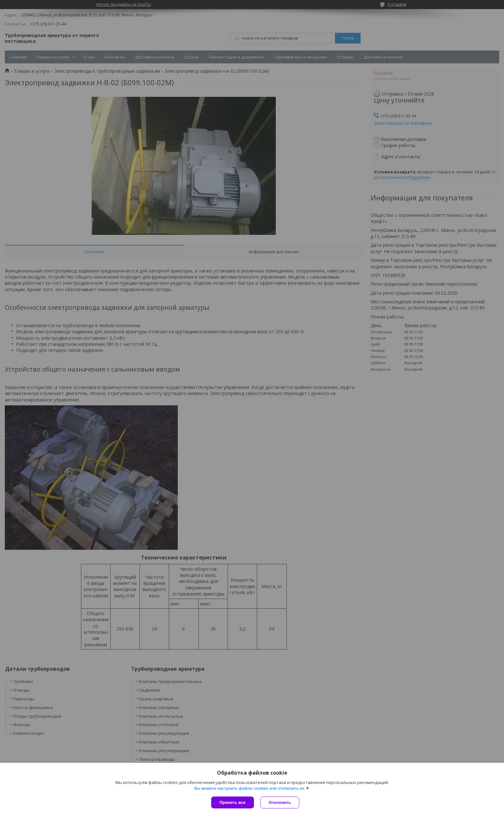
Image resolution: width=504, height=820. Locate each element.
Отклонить (280, 802)
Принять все (233, 802)
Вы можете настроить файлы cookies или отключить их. (250, 788)
